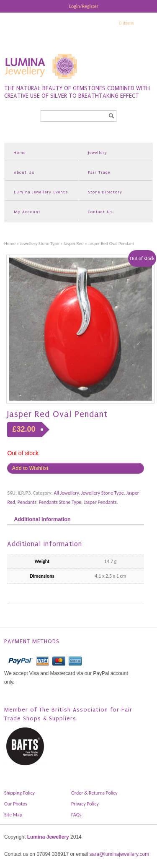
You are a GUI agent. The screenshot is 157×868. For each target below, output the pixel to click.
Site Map (13, 815)
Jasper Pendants (100, 502)
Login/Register (84, 6)
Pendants (27, 502)
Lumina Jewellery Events (41, 192)
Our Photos (16, 804)
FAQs (76, 815)
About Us (24, 172)
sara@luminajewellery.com (119, 854)
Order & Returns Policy (94, 793)
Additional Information (42, 519)
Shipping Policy (19, 793)
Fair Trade (99, 172)
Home (19, 152)
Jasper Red (74, 243)
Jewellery (98, 152)
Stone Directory (105, 192)
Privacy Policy (85, 804)
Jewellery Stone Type (40, 243)
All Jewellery (66, 493)
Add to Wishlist (30, 468)
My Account (27, 212)
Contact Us (100, 212)
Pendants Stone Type (60, 502)
